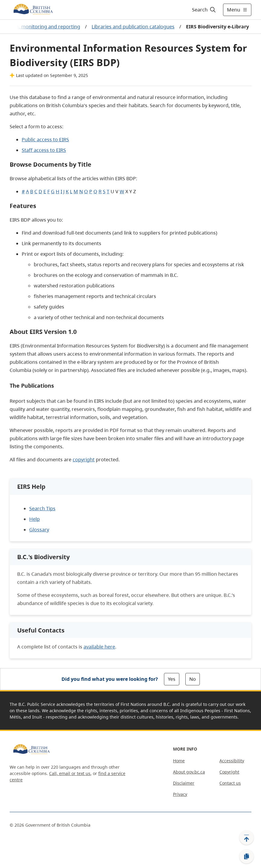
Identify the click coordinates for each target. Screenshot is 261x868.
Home (179, 761)
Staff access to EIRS (44, 150)
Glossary (39, 530)
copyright (84, 460)
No (193, 679)
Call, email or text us (70, 773)
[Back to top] (247, 838)
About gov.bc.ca (189, 772)
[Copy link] (247, 857)
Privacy (180, 794)
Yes (172, 679)
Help (35, 519)
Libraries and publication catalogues (133, 27)
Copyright (229, 772)
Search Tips (42, 508)
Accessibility (232, 761)
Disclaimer (184, 783)
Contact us (230, 783)
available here (99, 647)
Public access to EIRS (45, 139)
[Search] (204, 10)
